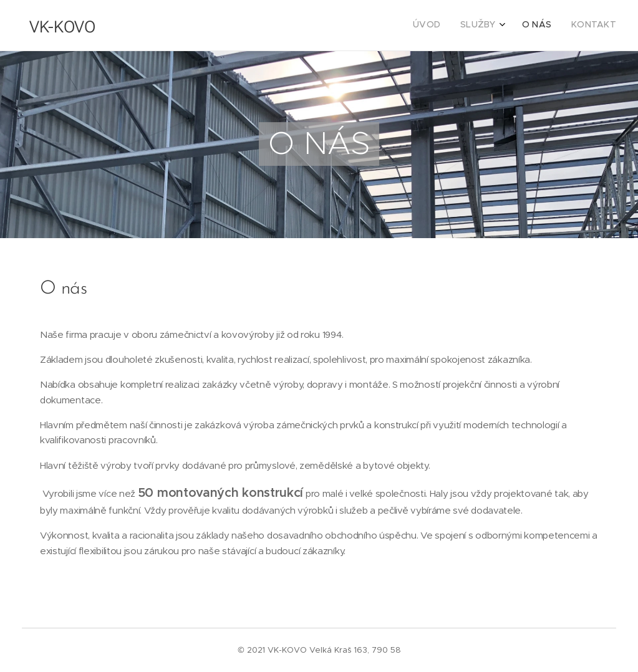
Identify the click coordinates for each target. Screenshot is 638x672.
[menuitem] (553, 26)
